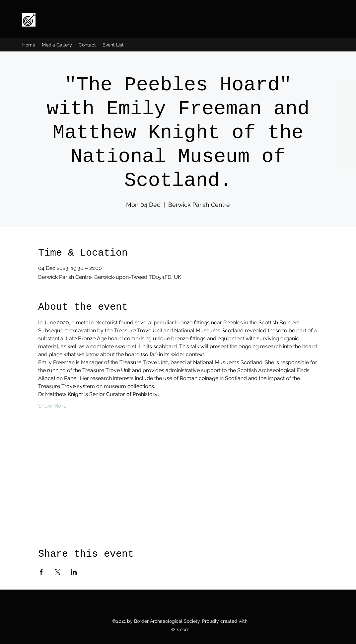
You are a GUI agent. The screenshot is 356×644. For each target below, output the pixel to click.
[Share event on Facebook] (41, 572)
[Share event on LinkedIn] (74, 572)
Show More (52, 406)
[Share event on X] (58, 572)
